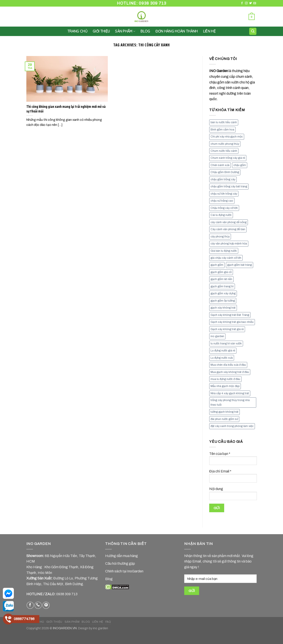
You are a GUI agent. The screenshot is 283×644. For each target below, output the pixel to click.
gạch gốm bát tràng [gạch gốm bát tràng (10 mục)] (240, 265)
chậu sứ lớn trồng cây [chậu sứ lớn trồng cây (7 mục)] (224, 194)
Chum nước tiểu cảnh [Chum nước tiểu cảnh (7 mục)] (224, 151)
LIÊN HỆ (209, 31)
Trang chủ (77, 31)
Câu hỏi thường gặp (120, 563)
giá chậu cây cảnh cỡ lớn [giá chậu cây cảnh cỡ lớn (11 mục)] (226, 258)
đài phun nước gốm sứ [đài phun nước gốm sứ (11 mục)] (224, 419)
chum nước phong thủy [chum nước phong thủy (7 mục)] (225, 144)
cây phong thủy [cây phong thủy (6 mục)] (220, 237)
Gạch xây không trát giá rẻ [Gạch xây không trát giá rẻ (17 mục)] (227, 329)
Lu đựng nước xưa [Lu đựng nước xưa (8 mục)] (222, 358)
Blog (145, 31)
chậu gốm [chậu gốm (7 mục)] (240, 165)
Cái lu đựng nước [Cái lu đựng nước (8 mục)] (221, 215)
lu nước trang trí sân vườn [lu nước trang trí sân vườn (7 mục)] (226, 344)
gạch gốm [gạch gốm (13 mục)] (217, 265)
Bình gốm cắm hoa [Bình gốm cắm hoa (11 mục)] (222, 130)
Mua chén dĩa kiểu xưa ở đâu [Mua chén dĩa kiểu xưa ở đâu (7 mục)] (228, 365)
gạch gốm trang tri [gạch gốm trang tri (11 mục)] (222, 286)
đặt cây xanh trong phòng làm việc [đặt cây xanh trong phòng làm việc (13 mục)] (232, 426)
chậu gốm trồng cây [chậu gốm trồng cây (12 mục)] (223, 179)
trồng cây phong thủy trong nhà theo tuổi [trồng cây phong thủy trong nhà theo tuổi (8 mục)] (230, 402)
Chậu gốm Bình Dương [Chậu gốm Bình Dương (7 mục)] (225, 172)
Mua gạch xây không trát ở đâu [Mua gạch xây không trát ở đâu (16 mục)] (230, 372)
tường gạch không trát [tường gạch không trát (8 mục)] (224, 412)
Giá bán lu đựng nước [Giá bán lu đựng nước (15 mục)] (224, 251)
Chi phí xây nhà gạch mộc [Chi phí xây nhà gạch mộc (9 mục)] (227, 137)
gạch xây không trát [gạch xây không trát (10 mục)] (223, 308)
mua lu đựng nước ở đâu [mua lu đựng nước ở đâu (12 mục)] (225, 379)
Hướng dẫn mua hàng (122, 556)
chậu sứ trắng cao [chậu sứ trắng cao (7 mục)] (222, 201)
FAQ (108, 622)
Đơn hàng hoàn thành (177, 31)
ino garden (100, 628)
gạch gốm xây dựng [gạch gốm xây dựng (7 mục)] (223, 293)
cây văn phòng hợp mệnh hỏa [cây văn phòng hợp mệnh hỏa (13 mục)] (229, 244)
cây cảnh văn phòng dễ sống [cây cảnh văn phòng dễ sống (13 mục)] (229, 222)
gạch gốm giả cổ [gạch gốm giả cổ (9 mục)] (221, 272)
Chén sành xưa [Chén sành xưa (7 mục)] (220, 165)
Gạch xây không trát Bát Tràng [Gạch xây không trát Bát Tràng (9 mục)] (230, 315)
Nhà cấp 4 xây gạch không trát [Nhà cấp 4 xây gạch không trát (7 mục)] (230, 393)
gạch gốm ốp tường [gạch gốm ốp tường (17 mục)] (223, 301)
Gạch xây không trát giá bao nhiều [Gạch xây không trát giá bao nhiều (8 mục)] (232, 322)
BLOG (86, 622)
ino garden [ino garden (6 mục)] (217, 336)
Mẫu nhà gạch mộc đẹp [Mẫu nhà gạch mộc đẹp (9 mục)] (225, 386)
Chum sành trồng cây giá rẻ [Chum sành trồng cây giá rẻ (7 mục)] (228, 158)
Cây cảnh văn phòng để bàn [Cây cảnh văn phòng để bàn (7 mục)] (228, 229)
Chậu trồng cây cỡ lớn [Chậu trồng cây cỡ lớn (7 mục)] (224, 208)
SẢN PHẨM (125, 31)
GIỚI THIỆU (101, 31)
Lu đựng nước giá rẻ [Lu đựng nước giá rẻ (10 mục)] (223, 351)
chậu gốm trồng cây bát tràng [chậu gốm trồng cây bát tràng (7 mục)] (229, 186)
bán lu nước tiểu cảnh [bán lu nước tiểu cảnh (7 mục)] (224, 122)
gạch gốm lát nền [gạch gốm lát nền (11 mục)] (221, 279)
